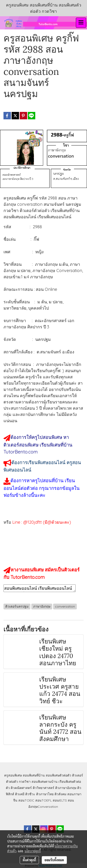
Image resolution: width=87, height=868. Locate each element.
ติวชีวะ (30, 794)
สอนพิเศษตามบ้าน (45, 782)
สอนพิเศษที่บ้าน (34, 775)
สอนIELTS (60, 800)
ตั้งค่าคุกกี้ (29, 860)
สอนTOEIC (26, 800)
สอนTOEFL (43, 800)
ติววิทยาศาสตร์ (43, 788)
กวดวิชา (25, 782)
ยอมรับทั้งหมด (54, 860)
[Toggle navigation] (81, 23)
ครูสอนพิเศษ (13, 775)
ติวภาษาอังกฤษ (66, 788)
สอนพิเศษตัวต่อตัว (58, 775)
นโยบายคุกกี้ (33, 851)
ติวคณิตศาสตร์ (21, 788)
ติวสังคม (60, 794)
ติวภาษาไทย (45, 794)
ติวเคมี (20, 794)
